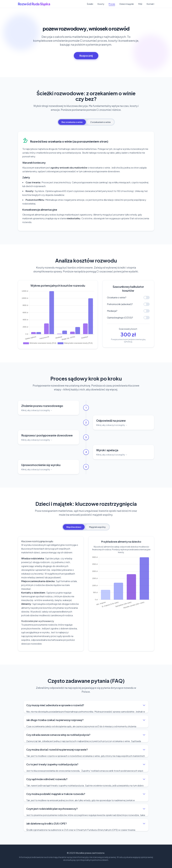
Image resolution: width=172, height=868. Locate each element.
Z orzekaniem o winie (100, 122)
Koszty (101, 4)
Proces (112, 4)
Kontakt (150, 4)
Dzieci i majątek (127, 4)
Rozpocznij (86, 56)
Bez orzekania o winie (72, 122)
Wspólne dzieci (74, 527)
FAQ (140, 4)
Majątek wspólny (97, 527)
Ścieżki (90, 4)
